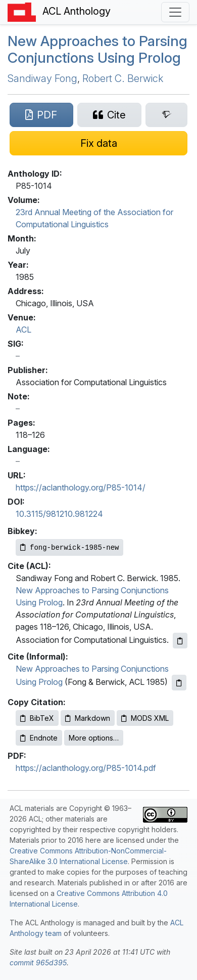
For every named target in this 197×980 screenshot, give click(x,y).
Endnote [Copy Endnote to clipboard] (39, 738)
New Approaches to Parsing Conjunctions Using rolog (97, 50)
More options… (94, 738)
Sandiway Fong (42, 78)
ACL (23, 330)
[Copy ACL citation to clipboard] (180, 641)
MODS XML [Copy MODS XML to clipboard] (145, 718)
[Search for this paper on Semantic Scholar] (166, 115)
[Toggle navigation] (175, 12)
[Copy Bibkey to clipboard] (69, 547)
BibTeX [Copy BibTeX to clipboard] (37, 718)
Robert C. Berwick (123, 78)
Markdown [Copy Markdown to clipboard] (88, 718)
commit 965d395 (38, 963)
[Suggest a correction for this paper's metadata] (98, 143)
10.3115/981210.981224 (59, 514)
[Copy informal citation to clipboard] (179, 683)
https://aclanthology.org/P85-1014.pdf (86, 768)
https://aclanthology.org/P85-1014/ (81, 487)
